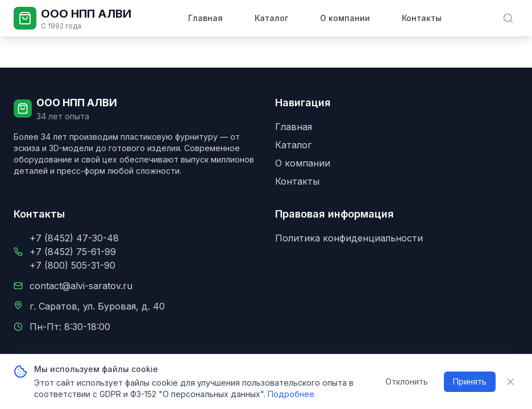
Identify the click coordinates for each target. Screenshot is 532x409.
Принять (470, 381)
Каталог (271, 18)
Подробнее (291, 394)
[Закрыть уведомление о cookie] (510, 382)
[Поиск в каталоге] (508, 18)
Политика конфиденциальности (349, 238)
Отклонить (407, 381)
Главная (205, 18)
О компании (345, 18)
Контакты (422, 18)
